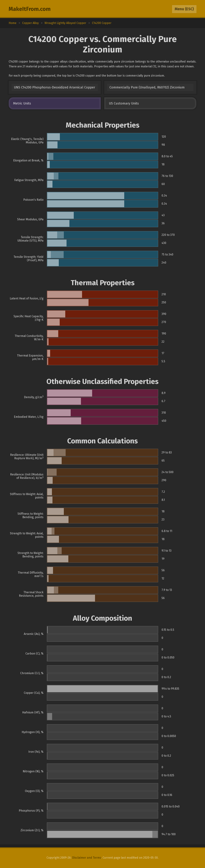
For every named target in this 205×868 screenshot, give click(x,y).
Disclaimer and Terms (87, 858)
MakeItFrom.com (30, 9)
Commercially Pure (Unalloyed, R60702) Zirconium (147, 87)
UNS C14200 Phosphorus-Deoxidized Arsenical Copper (54, 87)
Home (13, 23)
